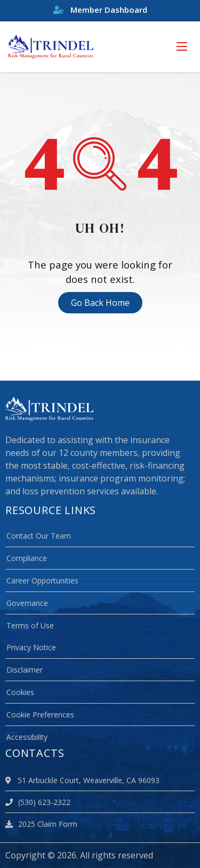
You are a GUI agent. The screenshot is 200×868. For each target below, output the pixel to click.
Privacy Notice (31, 647)
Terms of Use (30, 625)
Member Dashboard (100, 10)
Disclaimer (25, 670)
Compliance (27, 558)
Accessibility (27, 737)
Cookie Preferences (40, 715)
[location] (10, 780)
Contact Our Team (39, 536)
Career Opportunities (42, 581)
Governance (27, 603)
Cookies (20, 692)
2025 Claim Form (41, 824)
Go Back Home (100, 303)
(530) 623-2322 (38, 802)
